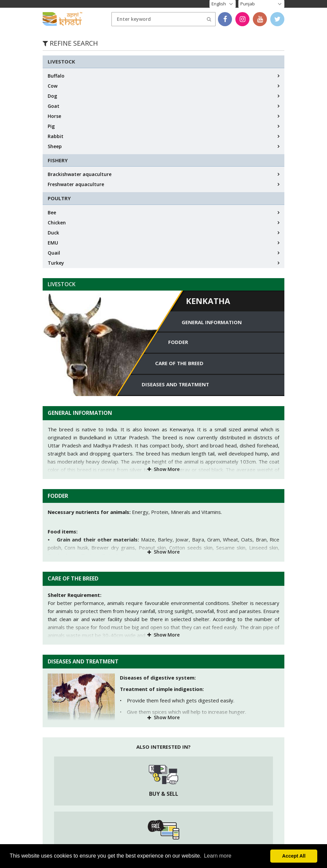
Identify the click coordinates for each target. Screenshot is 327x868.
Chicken (57, 223)
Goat (54, 106)
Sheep (55, 146)
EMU (53, 243)
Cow (53, 86)
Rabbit (56, 136)
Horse (54, 116)
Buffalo (56, 76)
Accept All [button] (294, 856)
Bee (52, 212)
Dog (52, 96)
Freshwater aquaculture (76, 184)
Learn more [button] (218, 856)
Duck (53, 233)
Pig (51, 126)
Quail (54, 253)
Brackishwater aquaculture (80, 174)
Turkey (56, 263)
